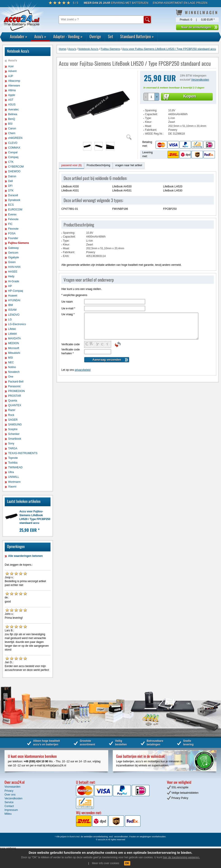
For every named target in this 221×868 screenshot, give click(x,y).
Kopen (190, 96)
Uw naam (67, 302)
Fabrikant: (151, 130)
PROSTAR (15, 396)
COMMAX (14, 148)
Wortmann (14, 482)
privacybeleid (83, 370)
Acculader (19, 36)
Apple (12, 95)
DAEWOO (14, 171)
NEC (11, 362)
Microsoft (14, 348)
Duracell (13, 195)
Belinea (13, 114)
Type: (148, 118)
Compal (13, 152)
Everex (12, 215)
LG (10, 320)
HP (10, 286)
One (11, 377)
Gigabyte (14, 257)
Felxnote (13, 219)
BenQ (12, 119)
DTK (11, 191)
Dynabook (14, 200)
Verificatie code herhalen (70, 351)
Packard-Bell (16, 382)
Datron (12, 176)
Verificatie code (70, 344)
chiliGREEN (15, 138)
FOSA (12, 233)
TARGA (13, 448)
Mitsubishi (14, 353)
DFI (10, 186)
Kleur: (148, 122)
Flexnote (13, 229)
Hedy (11, 276)
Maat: (148, 126)
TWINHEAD (15, 467)
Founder (13, 238)
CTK (11, 162)
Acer (11, 66)
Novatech (14, 372)
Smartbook (15, 439)
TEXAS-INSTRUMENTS (23, 453)
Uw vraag (68, 314)
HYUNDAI (14, 300)
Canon (12, 128)
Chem (12, 133)
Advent (12, 71)
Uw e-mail (68, 308)
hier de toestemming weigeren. (181, 857)
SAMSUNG (15, 425)
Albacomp (14, 81)
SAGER (13, 420)
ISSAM (12, 310)
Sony (11, 443)
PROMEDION (16, 391)
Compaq (13, 157)
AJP (11, 76)
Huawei (13, 296)
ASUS (12, 105)
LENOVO (14, 315)
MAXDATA (14, 338)
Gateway (13, 248)
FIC (10, 224)
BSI (10, 124)
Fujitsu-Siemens (19, 243)
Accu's (40, 36)
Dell (10, 181)
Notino (12, 367)
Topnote (13, 458)
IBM (10, 305)
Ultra (11, 472)
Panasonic (14, 386)
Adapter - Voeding (68, 36)
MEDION (14, 343)
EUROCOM (15, 210)
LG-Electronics (17, 324)
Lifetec (12, 329)
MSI (10, 358)
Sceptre (13, 429)
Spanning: (151, 110)
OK (127, 863)
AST (11, 100)
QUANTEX (15, 405)
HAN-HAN (14, 267)
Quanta (13, 401)
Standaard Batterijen (137, 36)
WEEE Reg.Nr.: (154, 134)
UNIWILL (14, 477)
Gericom (13, 253)
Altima (12, 90)
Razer (12, 410)
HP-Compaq (16, 291)
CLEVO (13, 143)
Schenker (14, 434)
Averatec (13, 110)
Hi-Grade (14, 281)
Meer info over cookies (106, 863)
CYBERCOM (16, 167)
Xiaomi (12, 487)
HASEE (13, 272)
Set (111, 36)
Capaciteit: (151, 114)
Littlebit (12, 334)
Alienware (14, 86)
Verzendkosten (200, 80)
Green (12, 262)
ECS (11, 205)
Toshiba (13, 463)
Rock (11, 415)
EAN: (66, 256)
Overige (95, 36)
